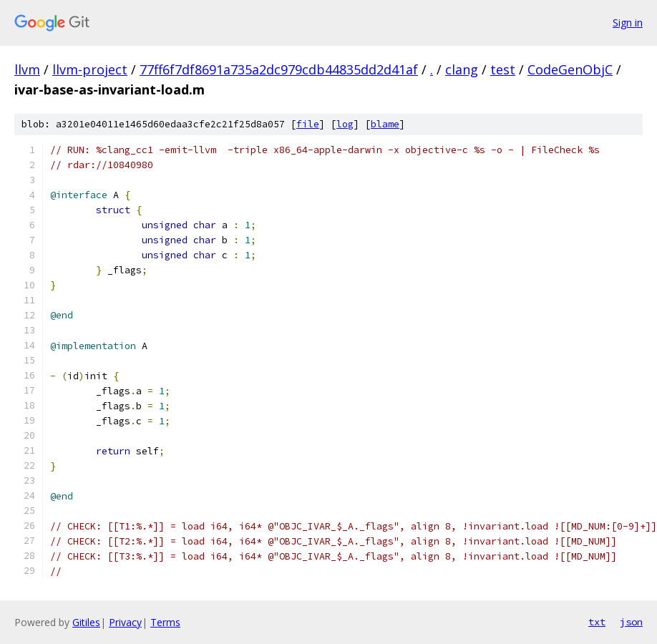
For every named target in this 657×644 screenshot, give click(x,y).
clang (462, 69)
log (345, 124)
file (308, 124)
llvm (27, 69)
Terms (165, 622)
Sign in (628, 23)
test (503, 69)
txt (597, 622)
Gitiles (86, 622)
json (631, 622)
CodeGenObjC (570, 69)
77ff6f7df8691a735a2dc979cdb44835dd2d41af (279, 69)
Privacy (125, 622)
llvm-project (90, 69)
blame (385, 124)
